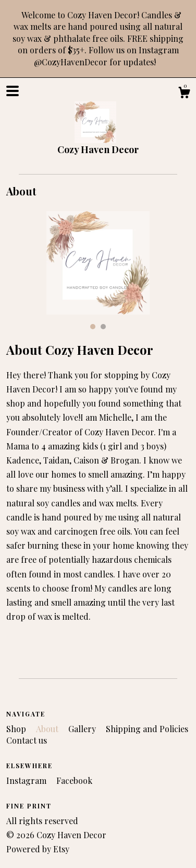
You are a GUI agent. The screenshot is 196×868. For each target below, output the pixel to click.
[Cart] (184, 94)
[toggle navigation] (13, 91)
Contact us (27, 740)
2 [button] (103, 327)
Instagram (27, 780)
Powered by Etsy (38, 849)
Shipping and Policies (147, 729)
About (48, 729)
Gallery (83, 729)
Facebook (74, 780)
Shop (17, 729)
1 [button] (93, 327)
